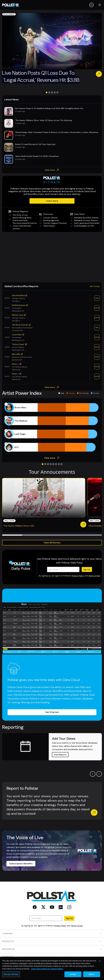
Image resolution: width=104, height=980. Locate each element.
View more (52, 170)
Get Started (52, 712)
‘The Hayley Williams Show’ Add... (19, 526)
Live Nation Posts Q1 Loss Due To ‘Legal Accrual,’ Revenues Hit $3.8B (41, 76)
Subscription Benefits (21, 864)
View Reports (60, 755)
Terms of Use (94, 576)
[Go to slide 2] (49, 92)
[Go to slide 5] (57, 92)
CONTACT (52, 957)
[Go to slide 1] (47, 92)
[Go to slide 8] (61, 464)
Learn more (52, 201)
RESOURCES (52, 949)
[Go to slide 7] (59, 464)
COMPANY (52, 934)
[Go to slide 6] (56, 464)
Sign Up (87, 569)
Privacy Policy (78, 576)
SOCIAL (52, 965)
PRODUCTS (52, 941)
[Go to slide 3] (52, 92)
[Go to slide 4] (55, 92)
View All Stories (52, 543)
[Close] (100, 975)
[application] (52, 427)
